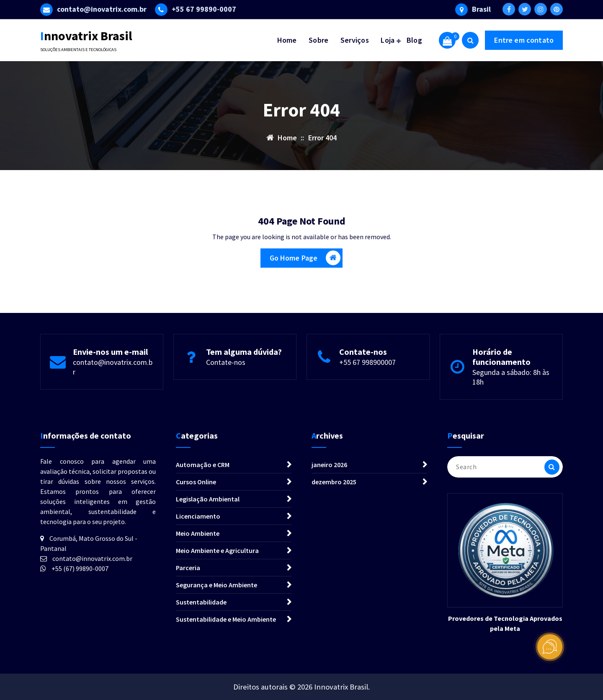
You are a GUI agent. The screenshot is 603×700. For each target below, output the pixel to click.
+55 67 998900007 (367, 362)
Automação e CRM (203, 465)
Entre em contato (524, 40)
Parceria (188, 568)
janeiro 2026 (329, 465)
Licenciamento (198, 516)
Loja (388, 40)
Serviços (355, 40)
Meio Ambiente (198, 533)
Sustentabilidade (201, 602)
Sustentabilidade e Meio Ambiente (226, 619)
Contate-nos (226, 362)
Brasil (481, 9)
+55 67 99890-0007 (204, 9)
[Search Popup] (470, 40)
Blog (414, 40)
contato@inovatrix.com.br (102, 9)
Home (287, 40)
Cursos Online (196, 482)
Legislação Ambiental (208, 499)
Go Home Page (305, 258)
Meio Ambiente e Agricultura (217, 550)
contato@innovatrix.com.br (92, 558)
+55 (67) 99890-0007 (80, 568)
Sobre (319, 40)
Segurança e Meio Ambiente (216, 585)
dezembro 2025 (334, 482)
